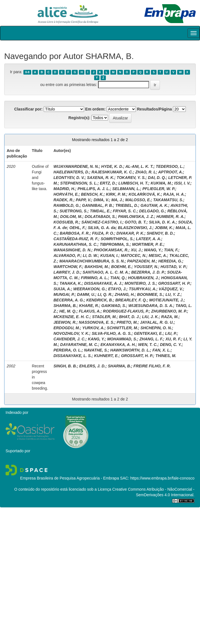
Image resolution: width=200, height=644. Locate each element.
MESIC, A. (158, 255)
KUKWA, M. (161, 183)
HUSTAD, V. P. (173, 267)
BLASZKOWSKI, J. (135, 228)
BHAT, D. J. (129, 317)
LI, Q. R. (105, 294)
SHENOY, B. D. (160, 233)
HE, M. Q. (68, 311)
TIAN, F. (171, 250)
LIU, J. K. (150, 317)
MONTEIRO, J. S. (140, 283)
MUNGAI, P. (64, 294)
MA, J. (117, 200)
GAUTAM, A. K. (154, 205)
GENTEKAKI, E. (148, 333)
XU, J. (136, 250)
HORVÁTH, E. (66, 194)
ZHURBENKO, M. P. (169, 311)
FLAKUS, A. (90, 311)
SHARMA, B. (65, 306)
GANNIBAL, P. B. (98, 205)
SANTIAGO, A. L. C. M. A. (106, 272)
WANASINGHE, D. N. (72, 250)
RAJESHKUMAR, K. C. (112, 172)
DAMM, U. (86, 294)
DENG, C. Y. (171, 345)
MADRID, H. (64, 189)
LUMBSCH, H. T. (133, 183)
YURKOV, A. (93, 328)
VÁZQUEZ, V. (171, 289)
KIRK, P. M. (116, 194)
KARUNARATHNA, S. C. (75, 244)
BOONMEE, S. (150, 294)
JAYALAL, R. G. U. (157, 322)
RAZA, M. (170, 317)
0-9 (27, 72)
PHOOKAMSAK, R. (111, 250)
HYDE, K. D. (112, 166)
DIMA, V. (101, 200)
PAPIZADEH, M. (141, 261)
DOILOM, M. (71, 217)
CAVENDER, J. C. (69, 339)
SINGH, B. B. (65, 366)
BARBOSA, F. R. (75, 233)
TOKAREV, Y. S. (131, 178)
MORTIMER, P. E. (148, 244)
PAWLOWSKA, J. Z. (136, 217)
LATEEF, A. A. (148, 239)
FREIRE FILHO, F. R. (152, 366)
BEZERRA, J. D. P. (148, 272)
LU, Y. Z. (173, 294)
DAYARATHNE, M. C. (79, 345)
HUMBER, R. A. (170, 217)
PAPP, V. (83, 200)
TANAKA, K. (71, 283)
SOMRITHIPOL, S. (117, 239)
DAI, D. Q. (157, 178)
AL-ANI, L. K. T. (139, 166)
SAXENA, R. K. (101, 178)
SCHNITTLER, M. (123, 328)
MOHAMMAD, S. (122, 339)
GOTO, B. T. (136, 222)
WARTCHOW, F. (68, 267)
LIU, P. (171, 333)
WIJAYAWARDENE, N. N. (76, 166)
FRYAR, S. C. (125, 211)
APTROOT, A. (171, 172)
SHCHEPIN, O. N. (156, 328)
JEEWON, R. (65, 322)
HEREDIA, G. (170, 261)
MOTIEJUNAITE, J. (167, 300)
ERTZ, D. (108, 183)
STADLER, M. (104, 317)
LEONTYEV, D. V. (69, 178)
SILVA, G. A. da (102, 228)
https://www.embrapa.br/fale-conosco (162, 478)
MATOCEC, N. (134, 255)
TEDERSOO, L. (169, 166)
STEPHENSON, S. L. (79, 183)
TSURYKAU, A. (142, 289)
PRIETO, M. (127, 322)
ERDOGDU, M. (67, 328)
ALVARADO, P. (67, 255)
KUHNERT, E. (106, 356)
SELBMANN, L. (126, 189)
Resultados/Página (154, 109)
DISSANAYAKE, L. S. (73, 356)
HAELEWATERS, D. (71, 172)
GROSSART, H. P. (174, 283)
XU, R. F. (173, 339)
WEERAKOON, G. (90, 289)
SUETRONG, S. (74, 211)
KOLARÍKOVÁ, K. (145, 194)
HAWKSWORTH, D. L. (130, 350)
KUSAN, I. (109, 255)
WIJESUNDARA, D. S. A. (151, 306)
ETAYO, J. (117, 289)
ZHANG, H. (125, 294)
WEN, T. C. (148, 345)
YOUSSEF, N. (146, 267)
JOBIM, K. (164, 228)
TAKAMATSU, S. (168, 200)
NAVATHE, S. (96, 350)
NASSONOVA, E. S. (97, 322)
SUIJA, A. (62, 289)
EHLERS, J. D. (92, 366)
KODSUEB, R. (66, 222)
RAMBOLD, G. (67, 205)
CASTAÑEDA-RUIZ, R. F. (76, 239)
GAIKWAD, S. (114, 306)
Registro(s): (80, 118)
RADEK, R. (64, 200)
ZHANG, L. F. (151, 339)
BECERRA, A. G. (69, 300)
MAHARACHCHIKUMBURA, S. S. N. (92, 261)
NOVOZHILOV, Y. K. (71, 333)
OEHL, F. (77, 228)
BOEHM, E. (121, 267)
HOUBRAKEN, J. (143, 278)
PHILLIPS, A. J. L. (94, 189)
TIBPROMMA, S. (115, 244)
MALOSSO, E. (138, 200)
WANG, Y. (153, 250)
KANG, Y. (96, 339)
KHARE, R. (89, 306)
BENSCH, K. (92, 194)
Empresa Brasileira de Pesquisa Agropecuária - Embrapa (69, 478)
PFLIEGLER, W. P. (159, 189)
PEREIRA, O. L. (68, 350)
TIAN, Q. (118, 278)
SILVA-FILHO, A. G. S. (112, 333)
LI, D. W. (90, 255)
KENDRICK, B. (100, 300)
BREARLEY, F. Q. (131, 300)
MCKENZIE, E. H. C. (72, 317)
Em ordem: (95, 109)
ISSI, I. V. (182, 183)
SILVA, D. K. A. (162, 222)
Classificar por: (28, 109)
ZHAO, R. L (146, 172)
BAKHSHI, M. (97, 267)
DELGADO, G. (152, 211)
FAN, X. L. (161, 350)
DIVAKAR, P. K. (130, 233)
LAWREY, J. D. (67, 272)
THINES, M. (166, 356)
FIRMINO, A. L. (94, 278)
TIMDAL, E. (100, 211)
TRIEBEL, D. (127, 205)
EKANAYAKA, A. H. (118, 345)
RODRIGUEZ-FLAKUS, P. (126, 311)
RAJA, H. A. (174, 194)
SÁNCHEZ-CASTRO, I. (102, 222)
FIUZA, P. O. (103, 233)
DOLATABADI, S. (100, 217)
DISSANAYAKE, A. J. (103, 283)
